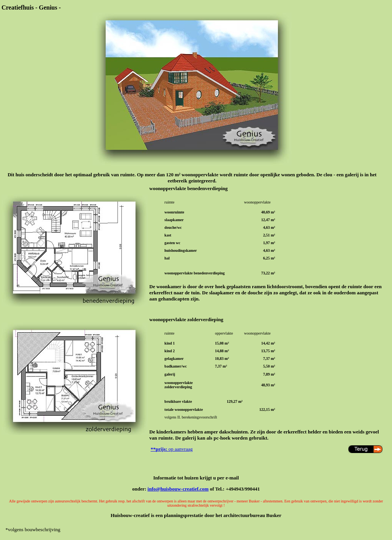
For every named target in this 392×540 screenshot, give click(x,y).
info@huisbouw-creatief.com (178, 489)
